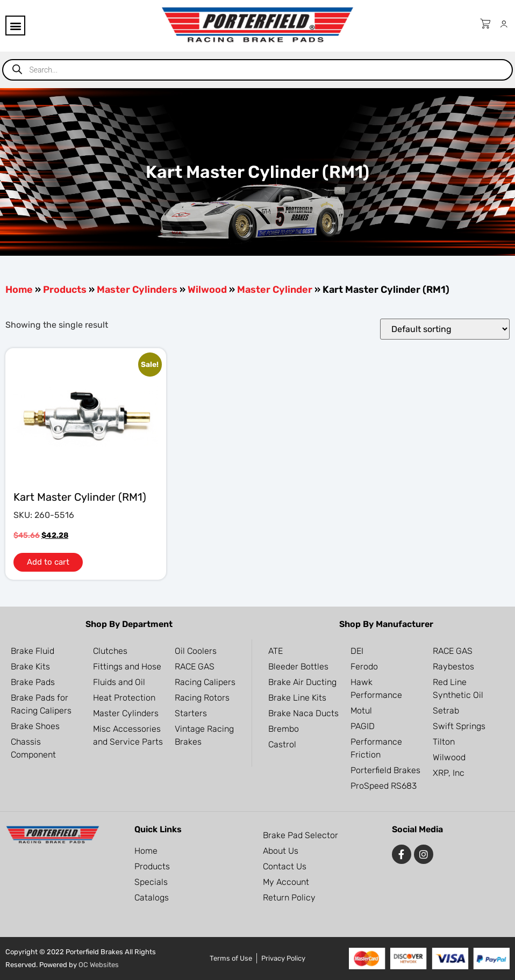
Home (19, 290)
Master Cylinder (275, 290)
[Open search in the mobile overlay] (257, 70)
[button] (15, 26)
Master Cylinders (137, 290)
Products (65, 290)
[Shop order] (445, 329)
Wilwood (207, 290)
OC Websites (99, 965)
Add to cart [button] (48, 562)
